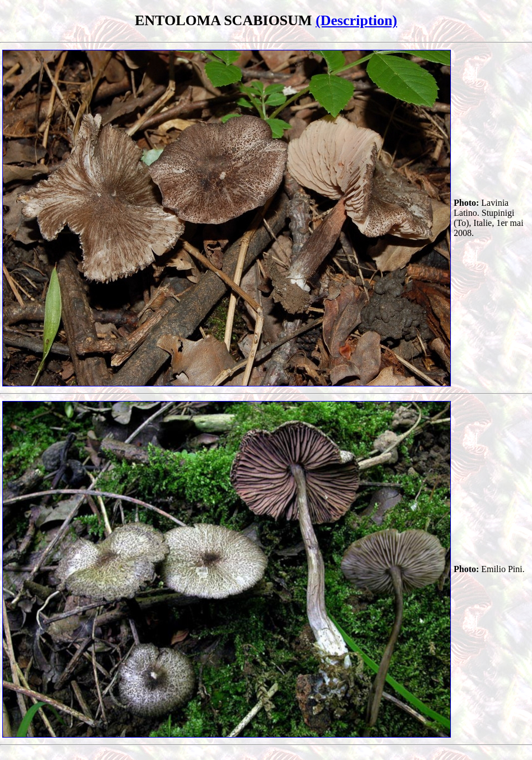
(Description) (356, 20)
